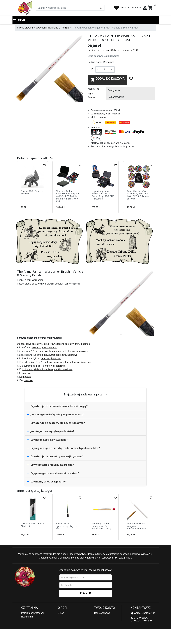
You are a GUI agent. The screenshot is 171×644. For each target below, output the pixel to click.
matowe (36, 348)
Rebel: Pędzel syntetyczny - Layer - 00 (67, 526)
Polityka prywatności (33, 613)
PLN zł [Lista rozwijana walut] (136, 8)
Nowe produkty (66, 617)
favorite (116, 8)
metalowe (83, 351)
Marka (91, 89)
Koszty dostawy (30, 628)
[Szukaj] (70, 8)
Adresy (98, 620)
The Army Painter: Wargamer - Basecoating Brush (136, 526)
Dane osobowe (102, 613)
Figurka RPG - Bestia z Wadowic (32, 192)
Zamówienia (101, 617)
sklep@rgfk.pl (138, 634)
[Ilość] (105, 69)
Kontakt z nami (29, 631)
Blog (60, 624)
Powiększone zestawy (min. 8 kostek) (70, 344)
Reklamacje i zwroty (32, 620)
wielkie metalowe (63, 369)
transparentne (50, 348)
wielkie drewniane (43, 369)
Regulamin (27, 617)
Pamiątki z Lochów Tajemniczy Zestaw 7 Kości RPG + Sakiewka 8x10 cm (138, 195)
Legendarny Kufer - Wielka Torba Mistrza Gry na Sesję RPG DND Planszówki (103, 195)
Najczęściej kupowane (70, 620)
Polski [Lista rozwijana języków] (124, 8)
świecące (86, 362)
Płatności (26, 624)
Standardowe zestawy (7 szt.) (33, 344)
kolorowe (71, 351)
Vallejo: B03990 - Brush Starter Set (32, 525)
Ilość (90, 69)
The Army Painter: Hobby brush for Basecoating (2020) (101, 526)
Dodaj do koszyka (108, 79)
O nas (61, 613)
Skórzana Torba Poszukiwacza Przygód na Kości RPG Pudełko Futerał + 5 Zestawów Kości (67, 196)
